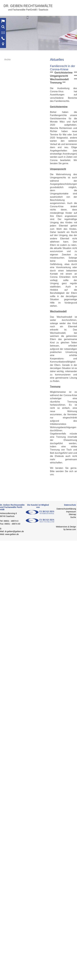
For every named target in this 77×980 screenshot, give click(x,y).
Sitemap (72, 514)
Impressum (71, 512)
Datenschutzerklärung (66, 509)
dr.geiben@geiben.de (14, 531)
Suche (73, 517)
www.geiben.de (12, 534)
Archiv (7, 60)
